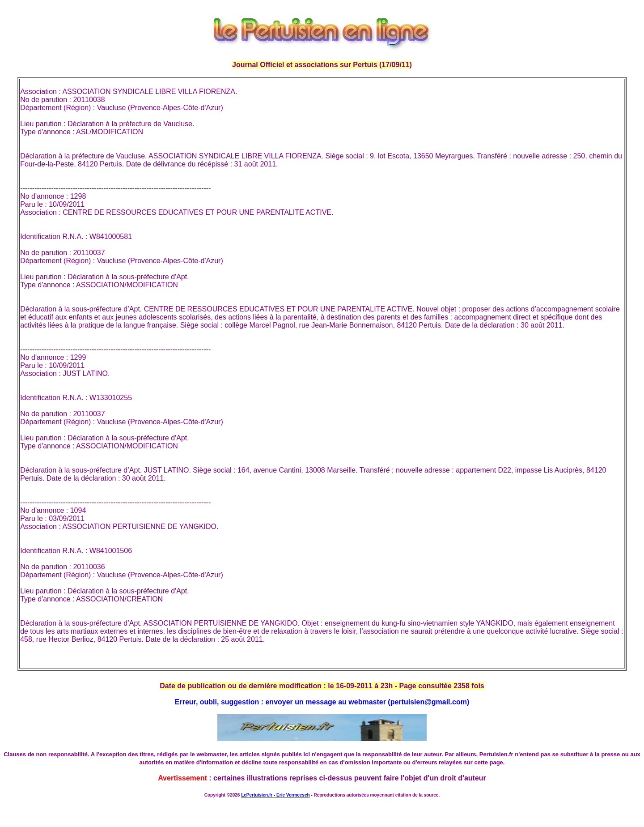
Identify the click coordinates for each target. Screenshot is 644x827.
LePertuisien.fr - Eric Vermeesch (275, 795)
